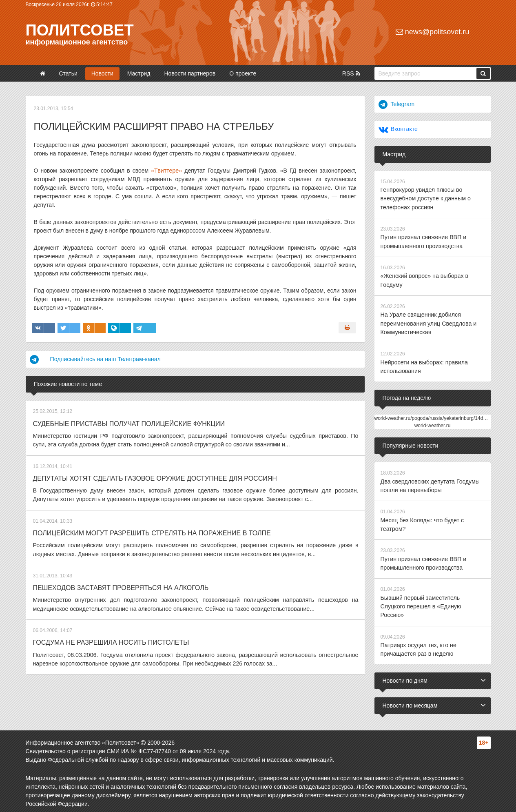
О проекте (243, 73)
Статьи (68, 73)
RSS (351, 73)
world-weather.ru (433, 423)
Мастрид (139, 73)
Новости (102, 73)
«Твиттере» (167, 171)
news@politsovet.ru (432, 32)
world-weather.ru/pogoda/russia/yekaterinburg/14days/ (433, 416)
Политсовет (80, 30)
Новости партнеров (190, 73)
